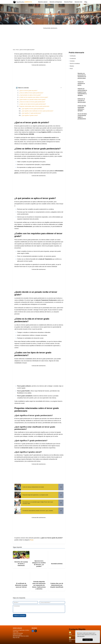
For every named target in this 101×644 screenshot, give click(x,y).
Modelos (72, 66)
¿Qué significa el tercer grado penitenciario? (33, 109)
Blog (86, 2)
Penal (71, 69)
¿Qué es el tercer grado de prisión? (28, 91)
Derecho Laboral (43, 2)
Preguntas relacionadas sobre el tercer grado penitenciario (34, 106)
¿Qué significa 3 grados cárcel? (30, 115)
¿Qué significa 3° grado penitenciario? (31, 113)
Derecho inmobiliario (75, 64)
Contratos (72, 61)
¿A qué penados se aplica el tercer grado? (30, 95)
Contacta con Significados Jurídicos (21, 630)
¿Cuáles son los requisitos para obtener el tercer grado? (34, 97)
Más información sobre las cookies (21, 636)
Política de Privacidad (18, 633)
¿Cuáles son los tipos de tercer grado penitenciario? (33, 104)
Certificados (73, 56)
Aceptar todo (88, 640)
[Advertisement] (50, 38)
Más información (81, 636)
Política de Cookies (17, 635)
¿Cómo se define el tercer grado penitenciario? (31, 93)
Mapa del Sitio (16, 638)
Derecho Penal (68, 2)
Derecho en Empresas (56, 2)
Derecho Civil (78, 2)
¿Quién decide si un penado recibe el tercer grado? (32, 100)
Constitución (73, 58)
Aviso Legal (16, 632)
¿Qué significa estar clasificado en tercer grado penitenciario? (37, 111)
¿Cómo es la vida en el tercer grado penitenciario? (32, 102)
